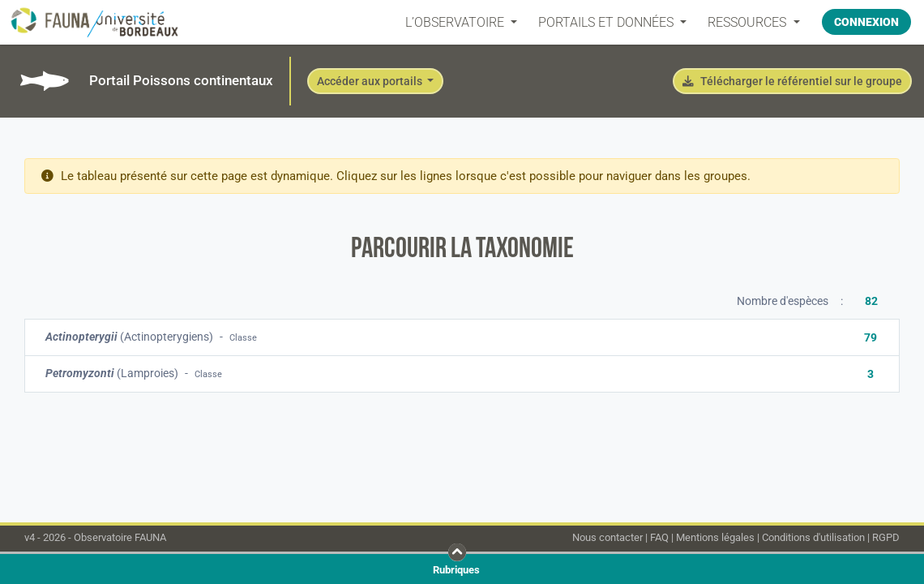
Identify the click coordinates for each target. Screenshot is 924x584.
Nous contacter (607, 537)
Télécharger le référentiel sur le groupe (792, 81)
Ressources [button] (749, 22)
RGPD (886, 537)
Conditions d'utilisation (813, 537)
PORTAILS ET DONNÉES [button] (607, 22)
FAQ (659, 537)
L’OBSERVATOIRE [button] (456, 22)
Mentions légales (715, 537)
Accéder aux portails (371, 81)
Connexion (866, 22)
